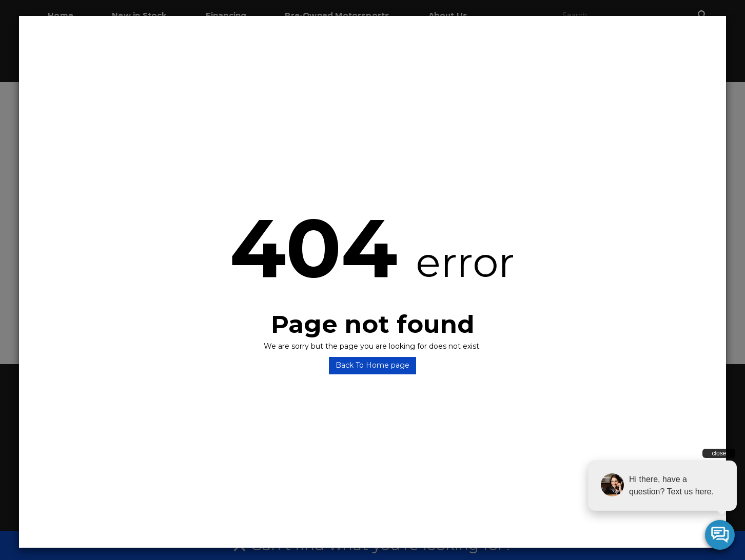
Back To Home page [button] (373, 365)
